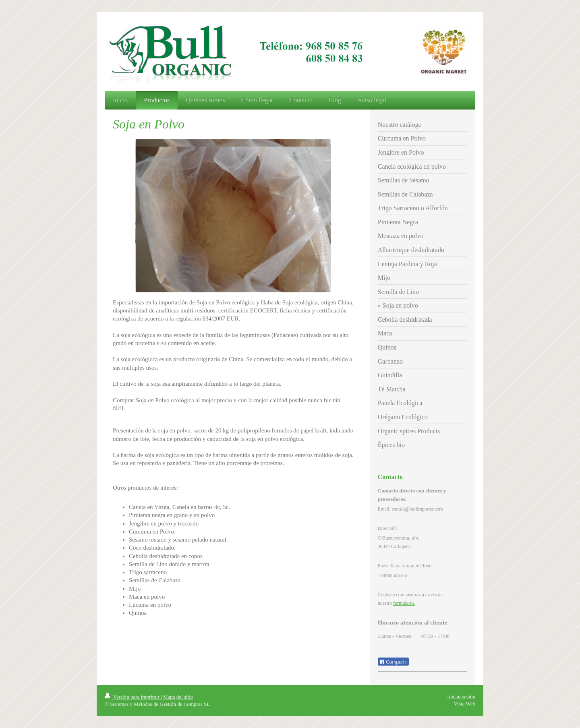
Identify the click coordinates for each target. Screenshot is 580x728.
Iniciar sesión (461, 696)
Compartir (393, 662)
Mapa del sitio (178, 697)
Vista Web (465, 704)
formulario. (404, 603)
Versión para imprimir (133, 697)
